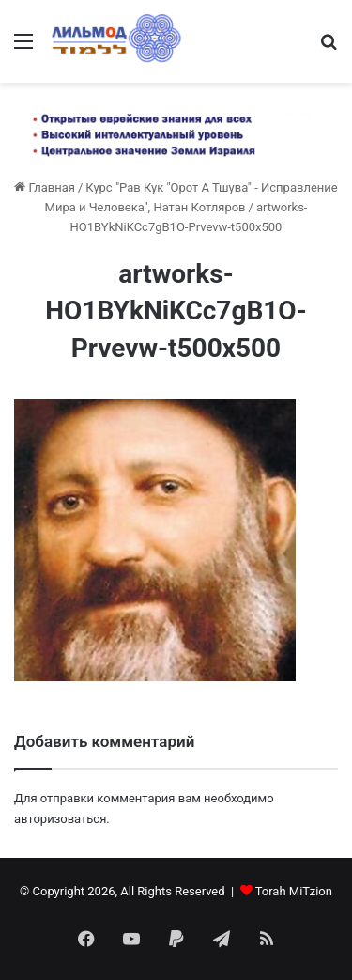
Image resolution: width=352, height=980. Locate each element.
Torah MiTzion (294, 891)
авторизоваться (60, 819)
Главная (45, 187)
